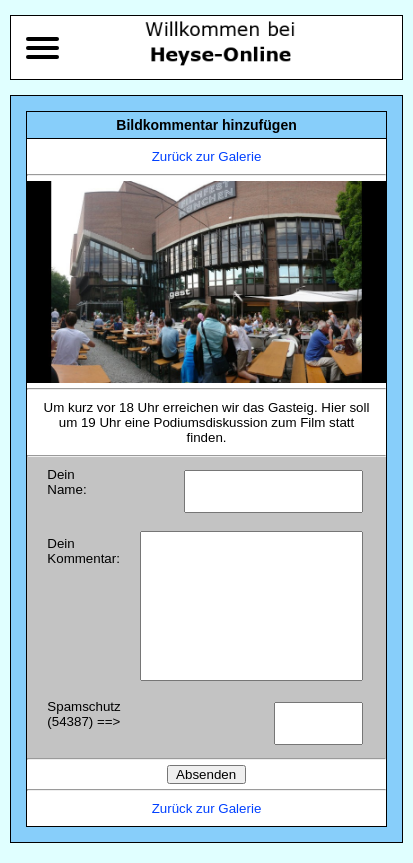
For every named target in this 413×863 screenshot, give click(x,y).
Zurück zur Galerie (207, 156)
